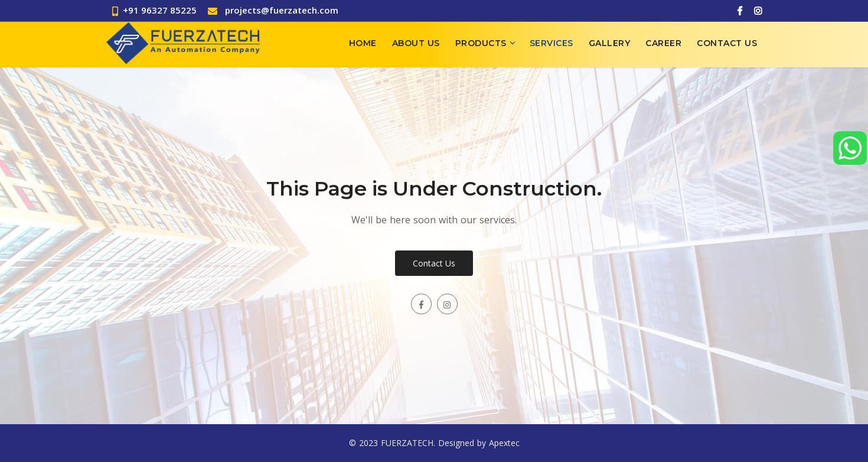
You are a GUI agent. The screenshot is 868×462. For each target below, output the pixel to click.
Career (663, 43)
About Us (416, 43)
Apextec (504, 443)
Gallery (610, 43)
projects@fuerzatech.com (282, 10)
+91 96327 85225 (154, 10)
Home (363, 43)
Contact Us (727, 43)
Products (481, 43)
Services (552, 43)
